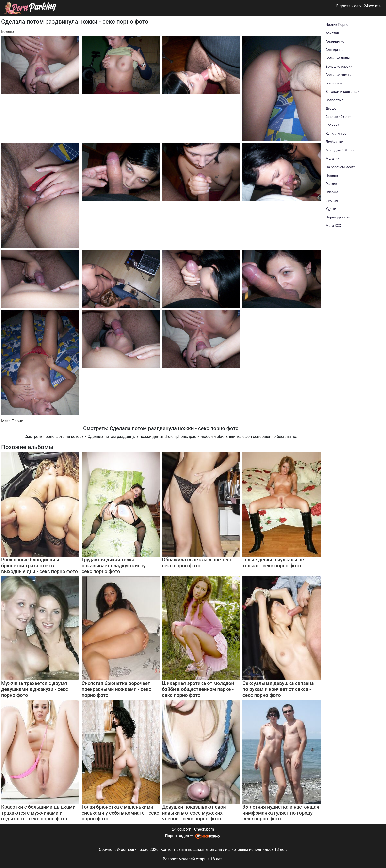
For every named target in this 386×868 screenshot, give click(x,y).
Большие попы (338, 58)
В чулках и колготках (343, 92)
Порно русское (338, 217)
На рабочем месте (340, 167)
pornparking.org (135, 849)
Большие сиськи (339, 67)
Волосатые (335, 100)
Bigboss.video (349, 6)
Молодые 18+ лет (340, 150)
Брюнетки (334, 83)
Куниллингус (336, 134)
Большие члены (339, 75)
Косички (332, 125)
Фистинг (332, 200)
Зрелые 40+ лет (338, 117)
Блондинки (335, 50)
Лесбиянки (335, 142)
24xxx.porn (181, 829)
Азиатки (332, 33)
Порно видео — (179, 836)
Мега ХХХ (333, 226)
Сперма (332, 192)
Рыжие (331, 184)
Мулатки (333, 159)
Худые (331, 209)
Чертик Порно (337, 25)
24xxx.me (372, 6)
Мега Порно (12, 421)
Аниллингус (335, 41)
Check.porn (204, 829)
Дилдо (331, 108)
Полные (332, 175)
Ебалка (8, 31)
